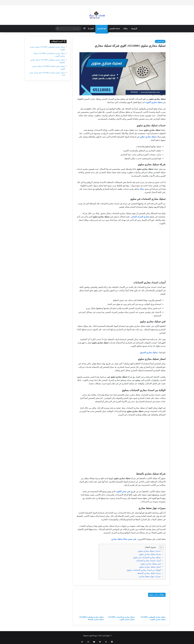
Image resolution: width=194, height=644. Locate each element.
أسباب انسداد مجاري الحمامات (148, 561)
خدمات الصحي (115, 29)
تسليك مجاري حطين (148, 137)
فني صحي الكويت (123, 491)
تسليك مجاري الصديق (149, 352)
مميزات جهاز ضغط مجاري (150, 576)
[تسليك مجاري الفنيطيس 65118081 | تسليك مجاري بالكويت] (152, 607)
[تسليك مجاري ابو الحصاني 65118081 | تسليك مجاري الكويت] (121, 607)
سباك (142, 189)
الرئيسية (134, 29)
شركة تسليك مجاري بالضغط (149, 573)
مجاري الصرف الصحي (140, 217)
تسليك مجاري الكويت (154, 102)
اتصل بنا (91, 29)
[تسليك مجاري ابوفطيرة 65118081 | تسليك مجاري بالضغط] (90, 607)
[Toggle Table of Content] (160, 547)
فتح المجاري (102, 29)
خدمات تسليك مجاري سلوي (149, 551)
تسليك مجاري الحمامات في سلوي (147, 557)
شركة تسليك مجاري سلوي (150, 554)
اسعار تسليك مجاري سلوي (150, 567)
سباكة (126, 29)
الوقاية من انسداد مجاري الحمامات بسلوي (144, 570)
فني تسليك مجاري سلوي (151, 564)
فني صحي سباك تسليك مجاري (124, 539)
